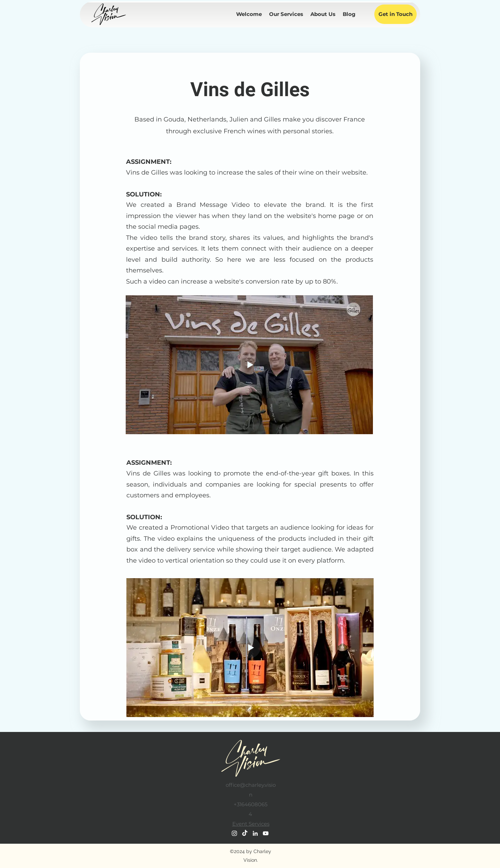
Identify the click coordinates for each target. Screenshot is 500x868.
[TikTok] (245, 833)
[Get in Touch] (395, 14)
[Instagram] (234, 833)
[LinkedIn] (255, 833)
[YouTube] (266, 833)
